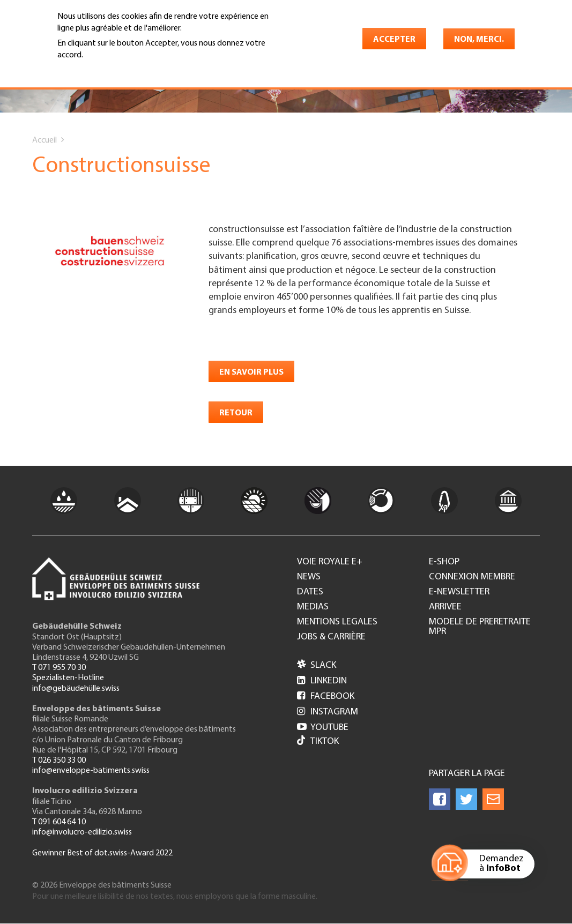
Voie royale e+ (330, 562)
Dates (310, 592)
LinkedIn (322, 681)
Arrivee (445, 607)
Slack (317, 665)
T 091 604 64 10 (59, 822)
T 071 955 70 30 (59, 668)
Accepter (394, 40)
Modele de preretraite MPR (480, 627)
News (309, 577)
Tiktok (318, 742)
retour (236, 413)
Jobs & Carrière (331, 637)
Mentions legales (337, 622)
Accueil (44, 140)
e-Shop (444, 562)
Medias (313, 607)
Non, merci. (479, 40)
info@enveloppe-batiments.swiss (91, 771)
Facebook (326, 696)
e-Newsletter (459, 592)
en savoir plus (251, 372)
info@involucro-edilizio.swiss (82, 832)
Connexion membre (472, 577)
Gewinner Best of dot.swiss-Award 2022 (102, 853)
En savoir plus (85, 71)
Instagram (328, 712)
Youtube (323, 728)
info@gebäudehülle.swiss (76, 689)
